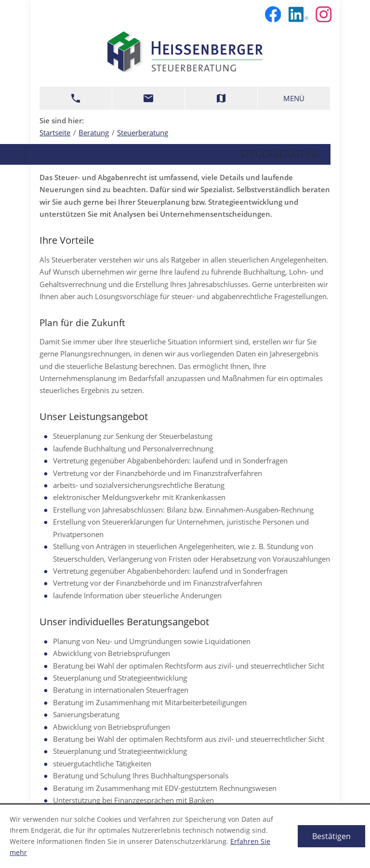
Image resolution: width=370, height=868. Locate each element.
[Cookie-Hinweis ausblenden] (331, 836)
